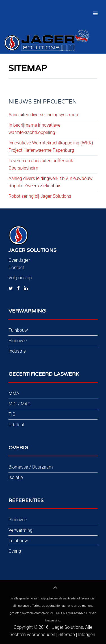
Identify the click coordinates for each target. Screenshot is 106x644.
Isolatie (16, 477)
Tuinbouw (18, 330)
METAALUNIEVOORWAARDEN (70, 613)
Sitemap (67, 635)
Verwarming (20, 530)
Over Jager (19, 260)
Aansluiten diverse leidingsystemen (43, 115)
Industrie (17, 351)
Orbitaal (16, 425)
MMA (14, 393)
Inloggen (86, 635)
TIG (12, 414)
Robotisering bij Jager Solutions (40, 196)
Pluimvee (18, 341)
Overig (15, 551)
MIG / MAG (20, 404)
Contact (16, 268)
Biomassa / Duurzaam (31, 467)
